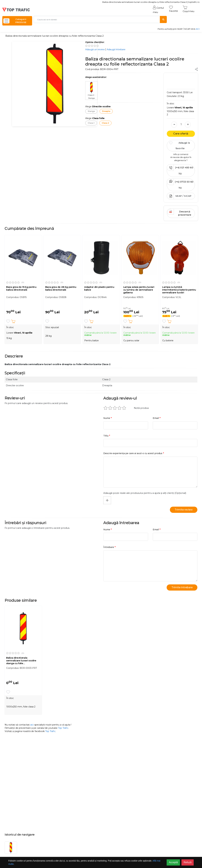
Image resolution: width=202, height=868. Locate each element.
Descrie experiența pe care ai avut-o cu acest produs (134, 453)
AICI (198, 29)
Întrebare (109, 547)
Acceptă (173, 862)
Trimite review (184, 510)
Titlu (107, 436)
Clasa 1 (91, 123)
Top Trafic (63, 728)
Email (157, 418)
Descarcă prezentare (179, 212)
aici (32, 725)
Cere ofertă (181, 134)
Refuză (188, 862)
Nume (108, 418)
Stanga (91, 111)
